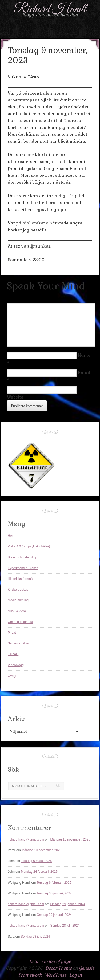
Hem (11, 536)
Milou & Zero (17, 611)
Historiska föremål (21, 579)
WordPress (55, 975)
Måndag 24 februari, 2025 (39, 872)
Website (15, 397)
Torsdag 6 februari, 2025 (54, 883)
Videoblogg (16, 665)
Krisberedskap (18, 590)
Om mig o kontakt (20, 622)
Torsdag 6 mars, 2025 (36, 861)
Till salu (13, 654)
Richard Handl (50, 9)
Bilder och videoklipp (22, 557)
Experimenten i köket (23, 568)
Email (84, 372)
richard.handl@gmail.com (26, 839)
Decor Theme (59, 968)
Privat (12, 633)
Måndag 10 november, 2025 (70, 839)
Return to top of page (50, 961)
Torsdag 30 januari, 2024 (54, 893)
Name (84, 355)
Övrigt (12, 676)
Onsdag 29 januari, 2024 (68, 904)
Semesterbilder (19, 643)
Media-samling (18, 600)
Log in (76, 975)
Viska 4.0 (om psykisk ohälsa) (29, 546)
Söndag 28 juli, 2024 (65, 926)
